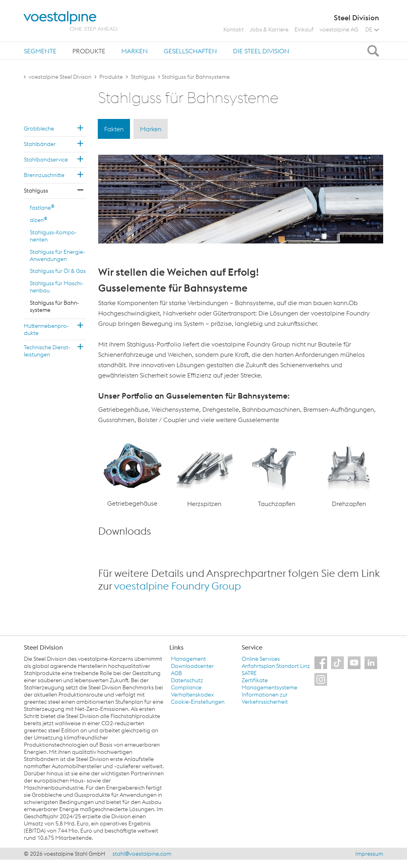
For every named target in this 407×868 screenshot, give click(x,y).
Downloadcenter (192, 666)
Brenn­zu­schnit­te (44, 175)
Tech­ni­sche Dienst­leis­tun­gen (47, 351)
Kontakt (234, 29)
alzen (39, 220)
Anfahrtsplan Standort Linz (276, 666)
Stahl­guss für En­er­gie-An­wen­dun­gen (57, 255)
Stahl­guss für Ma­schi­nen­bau (57, 287)
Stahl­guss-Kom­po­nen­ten (53, 236)
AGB (176, 673)
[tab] (40, 51)
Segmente (40, 51)
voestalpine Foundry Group (177, 586)
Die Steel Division (261, 51)
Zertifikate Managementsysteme (269, 684)
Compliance (186, 687)
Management (188, 659)
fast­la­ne (42, 207)
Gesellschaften (190, 51)
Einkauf (304, 29)
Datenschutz (187, 680)
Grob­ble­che (39, 128)
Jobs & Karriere (269, 29)
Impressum (369, 854)
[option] (132, 475)
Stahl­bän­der (40, 144)
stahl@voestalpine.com (142, 854)
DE (372, 29)
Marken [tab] (151, 129)
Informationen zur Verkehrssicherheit (265, 698)
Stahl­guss (36, 191)
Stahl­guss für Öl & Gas (58, 271)
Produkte (89, 51)
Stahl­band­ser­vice (46, 160)
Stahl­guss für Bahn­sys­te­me (54, 306)
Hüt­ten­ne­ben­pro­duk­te (46, 329)
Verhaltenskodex (192, 695)
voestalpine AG (339, 29)
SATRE (249, 673)
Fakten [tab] (114, 129)
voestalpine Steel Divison (60, 77)
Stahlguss (143, 77)
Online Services (261, 659)
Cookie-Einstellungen (198, 702)
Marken (135, 51)
